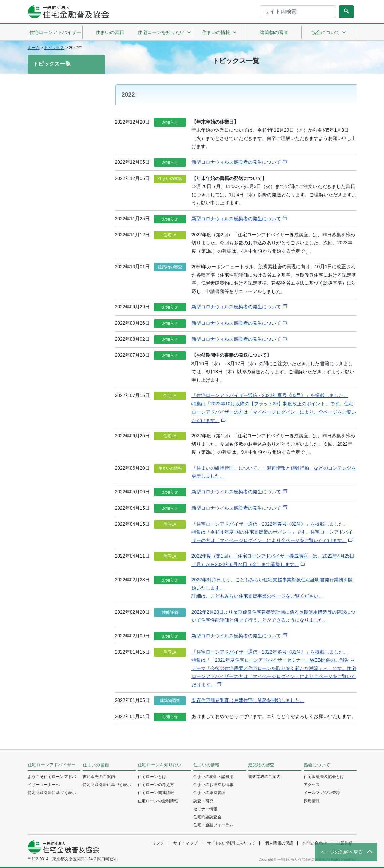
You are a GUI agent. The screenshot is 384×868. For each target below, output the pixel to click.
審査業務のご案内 (264, 777)
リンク (158, 843)
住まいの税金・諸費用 (213, 777)
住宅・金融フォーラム (213, 825)
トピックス (54, 48)
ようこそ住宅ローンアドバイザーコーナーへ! (52, 781)
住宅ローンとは (152, 777)
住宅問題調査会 (207, 817)
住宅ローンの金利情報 (158, 801)
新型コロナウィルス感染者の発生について (236, 162)
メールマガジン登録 (322, 793)
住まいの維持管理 (209, 793)
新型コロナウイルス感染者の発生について (236, 492)
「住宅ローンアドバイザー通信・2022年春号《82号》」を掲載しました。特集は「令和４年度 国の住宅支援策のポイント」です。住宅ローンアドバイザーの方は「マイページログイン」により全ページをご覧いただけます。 (272, 532)
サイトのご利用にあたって (231, 843)
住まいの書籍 (110, 32)
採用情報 (312, 801)
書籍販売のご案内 (99, 777)
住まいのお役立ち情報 (213, 785)
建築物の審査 (274, 32)
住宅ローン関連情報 (156, 793)
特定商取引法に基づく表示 (52, 793)
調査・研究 (203, 801)
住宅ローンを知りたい (165, 32)
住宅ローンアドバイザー (55, 32)
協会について (329, 32)
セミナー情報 (205, 809)
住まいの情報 (219, 32)
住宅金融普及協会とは (324, 777)
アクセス (312, 785)
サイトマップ (185, 843)
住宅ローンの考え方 (156, 785)
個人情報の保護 (279, 843)
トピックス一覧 (52, 64)
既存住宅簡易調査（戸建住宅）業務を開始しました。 (248, 700)
